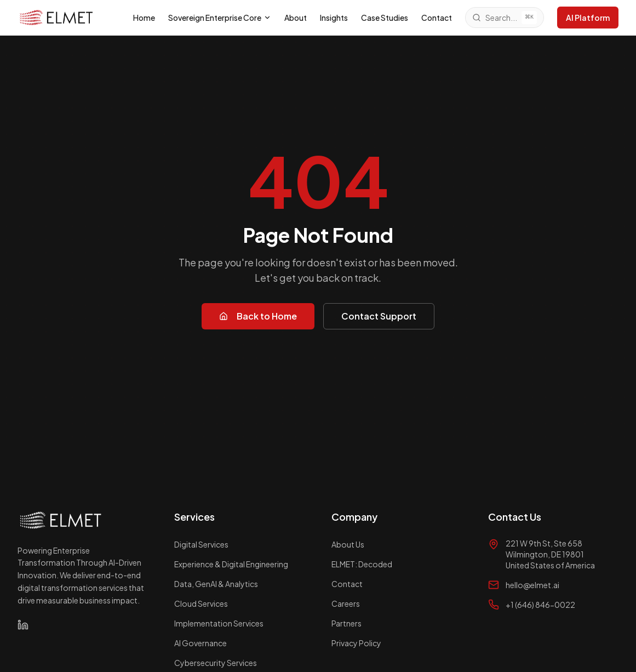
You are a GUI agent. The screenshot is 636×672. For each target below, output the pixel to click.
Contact (437, 18)
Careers (346, 603)
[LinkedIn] (23, 625)
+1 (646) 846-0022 (540, 605)
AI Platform (588, 18)
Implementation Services (219, 623)
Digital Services (201, 544)
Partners (346, 623)
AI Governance (200, 643)
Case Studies (385, 18)
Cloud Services (201, 603)
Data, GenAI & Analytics (216, 584)
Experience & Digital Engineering (231, 564)
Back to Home (258, 316)
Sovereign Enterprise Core (220, 18)
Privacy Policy (356, 643)
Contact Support (379, 316)
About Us (348, 544)
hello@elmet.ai (532, 585)
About (296, 18)
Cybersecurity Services (216, 663)
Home (144, 18)
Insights (334, 18)
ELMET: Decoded (362, 564)
